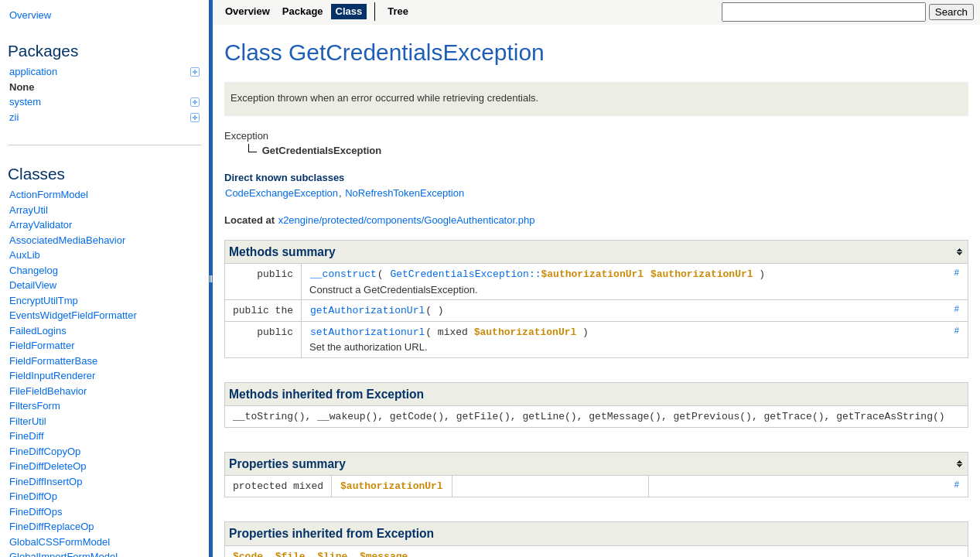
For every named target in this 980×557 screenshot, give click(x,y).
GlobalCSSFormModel (60, 542)
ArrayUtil (29, 210)
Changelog (34, 270)
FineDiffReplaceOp (52, 526)
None (22, 87)
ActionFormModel (49, 195)
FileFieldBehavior (48, 391)
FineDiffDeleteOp (48, 466)
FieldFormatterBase (53, 361)
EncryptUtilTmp (44, 301)
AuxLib (25, 255)
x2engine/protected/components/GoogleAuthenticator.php (407, 220)
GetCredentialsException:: (517, 273)
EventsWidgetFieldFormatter (73, 315)
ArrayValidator (41, 225)
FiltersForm (35, 406)
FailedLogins (38, 331)
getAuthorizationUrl (367, 309)
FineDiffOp (33, 496)
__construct (343, 273)
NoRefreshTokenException (405, 193)
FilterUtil (28, 421)
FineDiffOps (36, 512)
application (104, 72)
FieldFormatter (42, 345)
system (104, 102)
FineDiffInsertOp (46, 482)
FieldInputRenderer (52, 376)
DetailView (33, 285)
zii (104, 117)
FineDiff (27, 436)
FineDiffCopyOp (45, 451)
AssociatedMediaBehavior (67, 240)
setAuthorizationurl (367, 330)
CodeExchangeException (282, 193)
